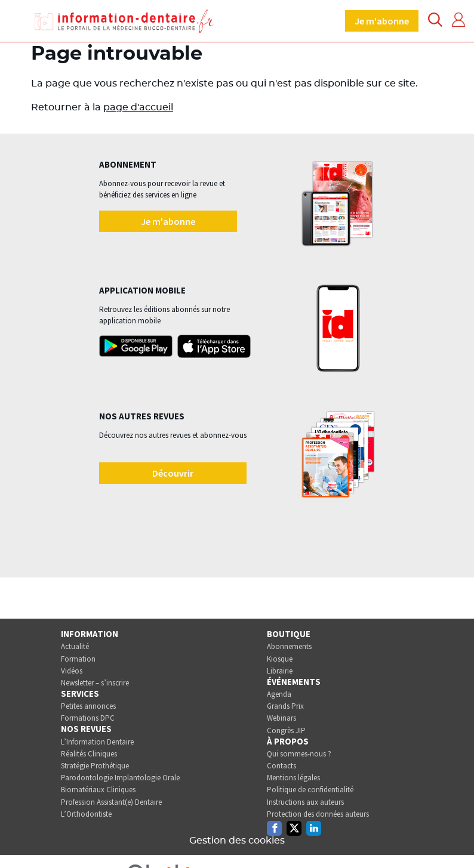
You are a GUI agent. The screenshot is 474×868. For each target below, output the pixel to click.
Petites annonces (88, 706)
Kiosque (280, 659)
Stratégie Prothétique (95, 766)
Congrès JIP (286, 730)
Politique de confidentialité (310, 790)
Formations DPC (88, 718)
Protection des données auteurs (318, 814)
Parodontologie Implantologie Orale (120, 778)
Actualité (75, 646)
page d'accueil (138, 107)
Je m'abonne (382, 21)
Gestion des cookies (237, 841)
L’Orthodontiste (86, 814)
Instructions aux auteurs (305, 802)
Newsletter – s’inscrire (95, 683)
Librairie (280, 671)
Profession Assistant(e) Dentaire (111, 802)
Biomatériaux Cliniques (98, 790)
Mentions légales (293, 778)
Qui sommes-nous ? (299, 754)
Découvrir (173, 473)
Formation (78, 659)
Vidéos (72, 671)
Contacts (281, 766)
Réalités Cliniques (89, 754)
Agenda (279, 694)
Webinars (281, 718)
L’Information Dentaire (97, 742)
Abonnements (289, 646)
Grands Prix (285, 706)
